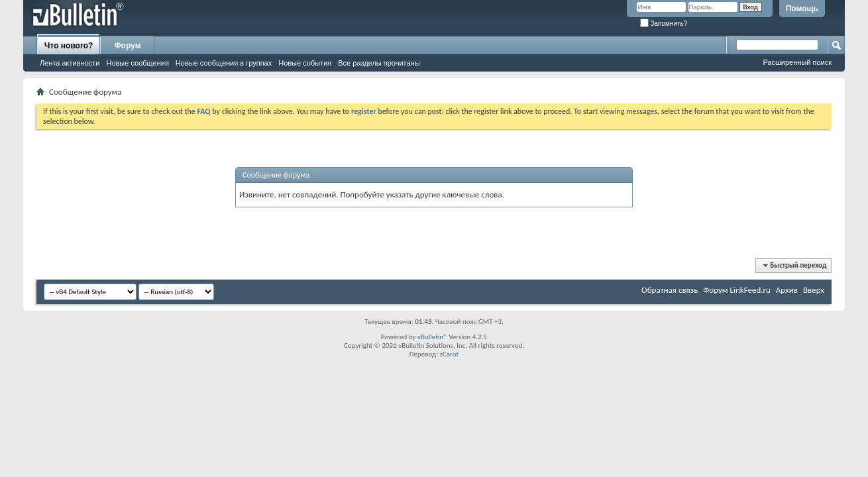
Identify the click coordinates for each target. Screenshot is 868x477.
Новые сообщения (137, 63)
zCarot (450, 354)
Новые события (305, 63)
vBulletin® (432, 337)
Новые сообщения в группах (224, 63)
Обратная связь (670, 290)
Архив (787, 290)
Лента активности (70, 63)
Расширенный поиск (797, 62)
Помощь (802, 9)
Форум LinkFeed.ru (737, 290)
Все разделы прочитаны (379, 63)
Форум (127, 46)
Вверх (814, 290)
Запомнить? (664, 24)
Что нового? (69, 46)
